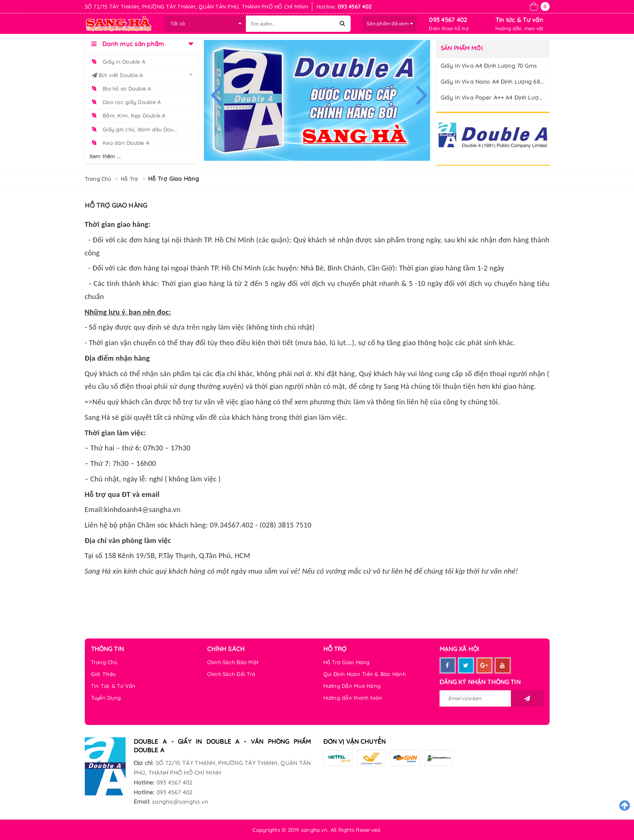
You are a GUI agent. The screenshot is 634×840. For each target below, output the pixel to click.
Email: (142, 802)
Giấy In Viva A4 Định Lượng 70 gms (489, 66)
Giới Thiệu (104, 674)
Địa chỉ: (144, 763)
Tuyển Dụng (106, 698)
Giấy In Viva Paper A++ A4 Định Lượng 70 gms (504, 98)
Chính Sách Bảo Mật (233, 662)
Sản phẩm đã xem (390, 23)
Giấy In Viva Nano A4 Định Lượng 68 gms (497, 82)
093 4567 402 (448, 20)
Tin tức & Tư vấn (519, 20)
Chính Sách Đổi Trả (231, 674)
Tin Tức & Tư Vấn (113, 686)
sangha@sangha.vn (180, 802)
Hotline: (144, 782)
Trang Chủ (104, 662)
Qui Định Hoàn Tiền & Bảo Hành (364, 674)
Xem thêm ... (105, 156)
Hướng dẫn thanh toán (353, 698)
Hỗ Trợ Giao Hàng (347, 662)
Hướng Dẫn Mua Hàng (352, 686)
